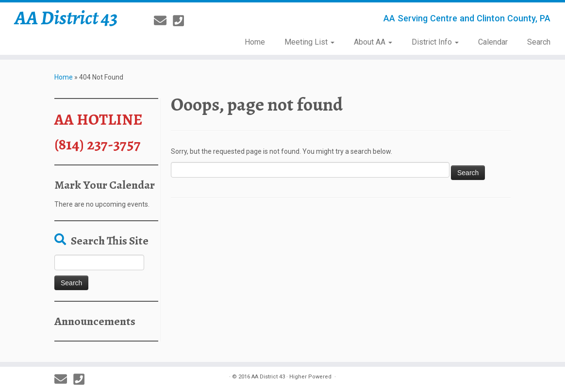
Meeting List (309, 42)
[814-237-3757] (182, 21)
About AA (373, 42)
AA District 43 (66, 18)
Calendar (493, 42)
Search (539, 42)
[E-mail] (163, 21)
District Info (435, 42)
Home (255, 42)
